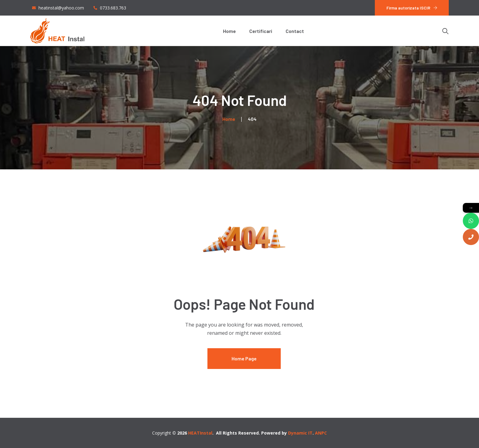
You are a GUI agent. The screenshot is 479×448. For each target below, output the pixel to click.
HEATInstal (200, 433)
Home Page (244, 358)
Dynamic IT (300, 433)
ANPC (321, 433)
